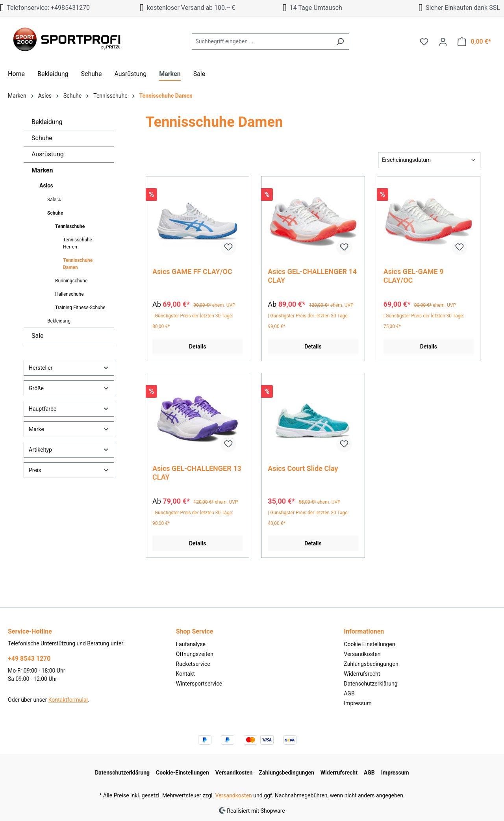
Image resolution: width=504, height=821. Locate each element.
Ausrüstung (48, 154)
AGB (349, 693)
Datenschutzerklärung (371, 684)
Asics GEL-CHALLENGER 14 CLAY (312, 276)
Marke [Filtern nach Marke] (69, 429)
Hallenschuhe (69, 294)
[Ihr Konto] (443, 42)
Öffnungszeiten (195, 654)
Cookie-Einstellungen (183, 773)
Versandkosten (362, 654)
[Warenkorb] (474, 42)
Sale (38, 336)
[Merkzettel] (424, 42)
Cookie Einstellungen (369, 644)
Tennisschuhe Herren (78, 243)
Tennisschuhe (70, 226)
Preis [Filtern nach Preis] (69, 470)
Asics (46, 185)
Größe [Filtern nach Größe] (69, 388)
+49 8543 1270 (29, 659)
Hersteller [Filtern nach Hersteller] (69, 368)
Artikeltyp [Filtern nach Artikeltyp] (69, 449)
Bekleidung (47, 122)
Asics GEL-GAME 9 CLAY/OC (414, 276)
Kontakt (185, 674)
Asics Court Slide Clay (303, 468)
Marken (42, 170)
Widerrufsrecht (362, 674)
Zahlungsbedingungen (371, 664)
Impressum (358, 703)
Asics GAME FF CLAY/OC (192, 272)
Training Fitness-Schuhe (80, 308)
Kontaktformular (68, 700)
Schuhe (42, 138)
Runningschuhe (71, 281)
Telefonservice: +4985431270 (45, 8)
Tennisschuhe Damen (78, 264)
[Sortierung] (429, 160)
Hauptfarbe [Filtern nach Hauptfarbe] (69, 409)
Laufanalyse (191, 644)
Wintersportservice (199, 684)
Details (197, 347)
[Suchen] (340, 42)
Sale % (54, 200)
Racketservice (193, 664)
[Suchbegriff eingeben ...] (261, 42)
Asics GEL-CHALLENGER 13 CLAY (197, 473)
